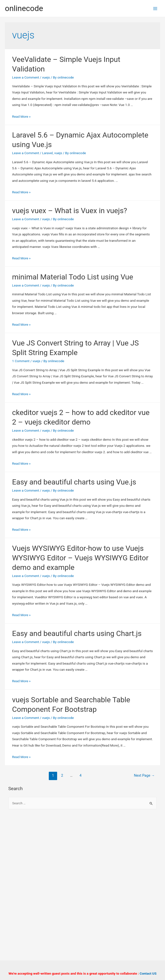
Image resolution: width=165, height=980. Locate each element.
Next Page (144, 775)
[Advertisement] (83, 853)
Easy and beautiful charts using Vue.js (74, 482)
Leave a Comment (25, 77)
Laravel (48, 153)
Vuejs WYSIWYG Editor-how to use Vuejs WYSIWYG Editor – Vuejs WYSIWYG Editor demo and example (80, 558)
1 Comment (21, 361)
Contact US (148, 973)
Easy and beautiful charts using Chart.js (77, 633)
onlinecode (24, 8)
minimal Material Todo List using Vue (73, 277)
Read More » (21, 116)
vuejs (46, 77)
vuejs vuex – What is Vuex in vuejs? (70, 211)
